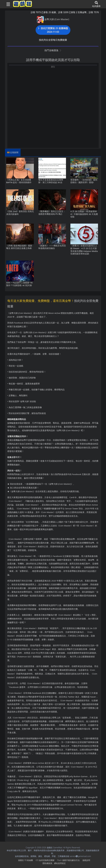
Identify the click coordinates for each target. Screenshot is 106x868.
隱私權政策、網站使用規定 (54, 863)
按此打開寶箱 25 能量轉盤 (53, 30)
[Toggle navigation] (7, 4)
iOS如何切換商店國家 (45, 860)
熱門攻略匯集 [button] (53, 50)
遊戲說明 (86, 860)
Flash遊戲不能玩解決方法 (68, 860)
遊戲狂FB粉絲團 (25, 860)
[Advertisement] (53, 88)
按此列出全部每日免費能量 (53, 40)
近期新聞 (14, 152)
